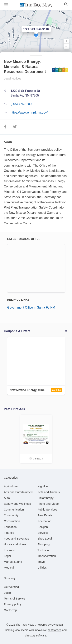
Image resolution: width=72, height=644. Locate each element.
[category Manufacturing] (13, 562)
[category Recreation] (44, 521)
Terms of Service (15, 598)
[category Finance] (9, 533)
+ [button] (66, 41)
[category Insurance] (10, 550)
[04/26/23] (36, 438)
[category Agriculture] (11, 486)
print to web (54, 630)
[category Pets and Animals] (49, 492)
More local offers (66, 331)
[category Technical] (43, 550)
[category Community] (11, 515)
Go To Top (10, 610)
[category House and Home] (15, 544)
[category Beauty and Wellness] (17, 504)
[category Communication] (14, 509)
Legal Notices (13, 78)
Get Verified (11, 587)
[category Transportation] (47, 556)
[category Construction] (12, 521)
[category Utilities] (42, 567)
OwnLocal (57, 625)
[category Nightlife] (43, 486)
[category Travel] (41, 562)
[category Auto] (7, 498)
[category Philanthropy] (45, 498)
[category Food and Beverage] (17, 538)
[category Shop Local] (45, 538)
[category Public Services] (47, 509)
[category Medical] (9, 567)
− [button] (66, 46)
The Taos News (25, 625)
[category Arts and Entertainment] (19, 492)
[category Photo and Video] (48, 504)
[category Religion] (43, 527)
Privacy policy (13, 604)
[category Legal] (7, 556)
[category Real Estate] (45, 515)
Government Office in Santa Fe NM (31, 307)
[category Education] (10, 527)
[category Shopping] (43, 544)
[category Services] (43, 533)
